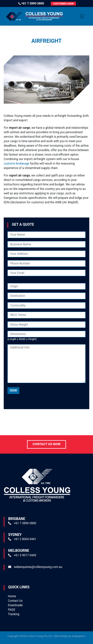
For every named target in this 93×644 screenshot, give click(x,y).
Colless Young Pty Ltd (40, 636)
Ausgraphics (78, 636)
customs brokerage (16, 164)
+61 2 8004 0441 (25, 539)
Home (12, 596)
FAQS (12, 610)
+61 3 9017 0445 (25, 555)
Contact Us (15, 601)
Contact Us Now (46, 444)
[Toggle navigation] (82, 16)
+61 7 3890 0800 (33, 3)
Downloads (15, 605)
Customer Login (63, 4)
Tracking (14, 614)
